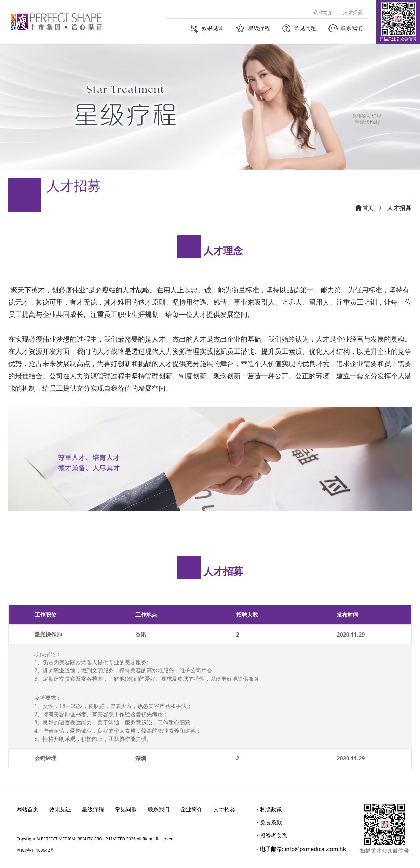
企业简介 (191, 809)
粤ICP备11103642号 (35, 850)
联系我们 (159, 809)
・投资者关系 (271, 836)
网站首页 (27, 809)
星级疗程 (93, 809)
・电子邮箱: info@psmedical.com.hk (300, 849)
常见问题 (126, 809)
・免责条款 (268, 822)
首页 (364, 208)
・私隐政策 (268, 809)
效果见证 (60, 809)
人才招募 (224, 809)
